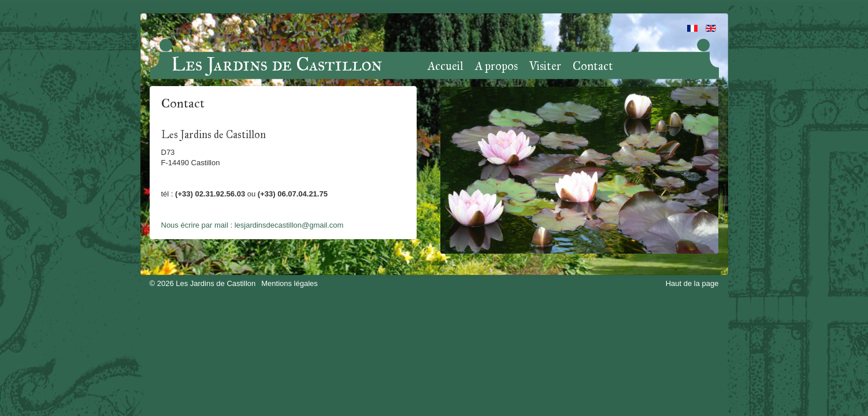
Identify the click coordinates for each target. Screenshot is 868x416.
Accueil (446, 66)
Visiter (545, 66)
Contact (593, 66)
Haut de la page (692, 283)
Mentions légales (290, 283)
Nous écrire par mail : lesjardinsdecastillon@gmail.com (253, 225)
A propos (496, 66)
